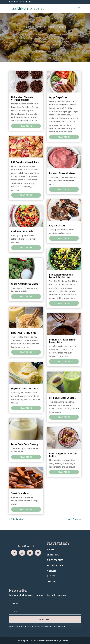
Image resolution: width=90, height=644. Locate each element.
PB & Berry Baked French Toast (25, 162)
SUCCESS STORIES (56, 565)
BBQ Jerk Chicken (57, 226)
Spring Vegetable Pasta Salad (25, 284)
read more (26, 126)
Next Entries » (74, 519)
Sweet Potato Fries (20, 493)
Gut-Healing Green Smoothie (62, 398)
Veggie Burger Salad (58, 97)
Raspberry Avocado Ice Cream (63, 173)
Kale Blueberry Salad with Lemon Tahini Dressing (61, 276)
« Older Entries (16, 519)
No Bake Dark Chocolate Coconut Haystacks (22, 98)
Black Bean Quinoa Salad (23, 231)
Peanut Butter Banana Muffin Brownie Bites (63, 341)
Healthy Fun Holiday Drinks (24, 333)
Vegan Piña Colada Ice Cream (24, 389)
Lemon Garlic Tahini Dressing (24, 444)
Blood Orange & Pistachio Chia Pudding (63, 455)
